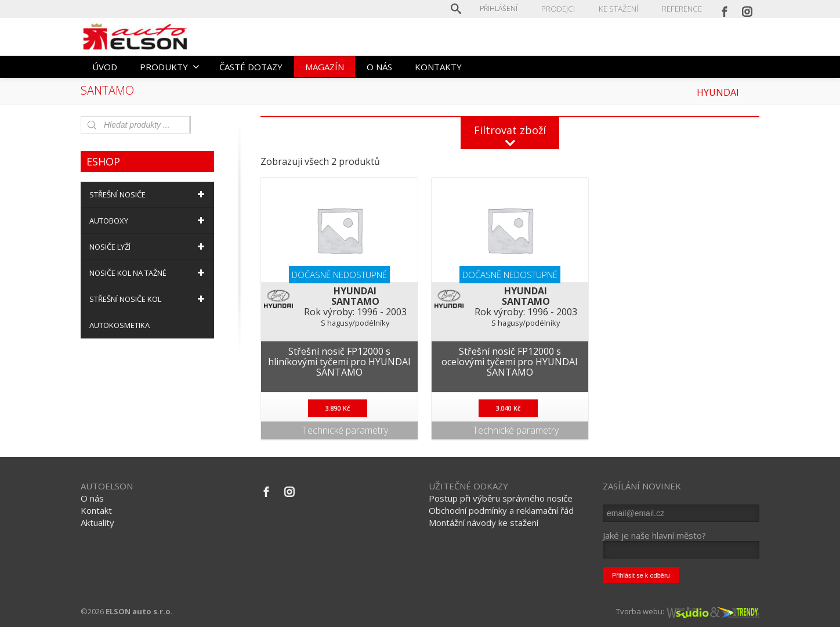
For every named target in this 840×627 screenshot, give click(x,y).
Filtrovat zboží (510, 130)
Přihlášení (504, 8)
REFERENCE (682, 8)
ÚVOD (105, 67)
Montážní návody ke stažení (484, 522)
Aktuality (97, 522)
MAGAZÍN (325, 67)
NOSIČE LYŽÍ (149, 247)
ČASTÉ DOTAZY (251, 67)
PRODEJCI (562, 8)
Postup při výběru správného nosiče (501, 498)
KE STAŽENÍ (621, 8)
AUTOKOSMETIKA (120, 325)
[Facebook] (725, 9)
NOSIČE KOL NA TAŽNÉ (149, 273)
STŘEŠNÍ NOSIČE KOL (149, 299)
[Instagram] (747, 9)
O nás (92, 498)
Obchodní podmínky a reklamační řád (501, 510)
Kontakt (96, 510)
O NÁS (379, 67)
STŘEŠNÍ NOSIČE (149, 194)
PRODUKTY (170, 67)
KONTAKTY (438, 67)
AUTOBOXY (149, 221)
